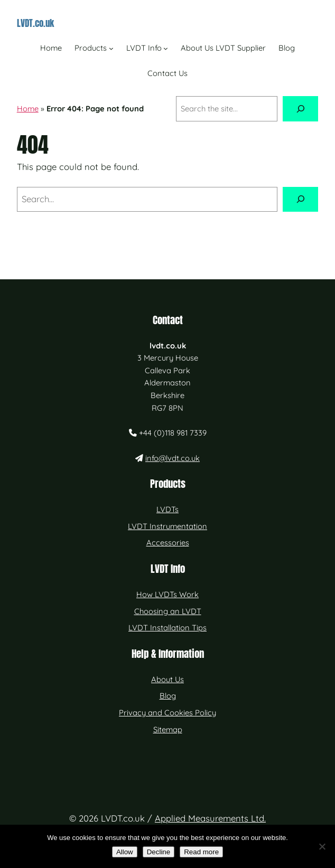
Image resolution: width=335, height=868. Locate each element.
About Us (168, 679)
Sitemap (168, 729)
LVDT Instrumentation (168, 526)
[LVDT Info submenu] (166, 48)
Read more (201, 852)
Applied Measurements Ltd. (210, 818)
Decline (159, 852)
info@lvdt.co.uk (173, 458)
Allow (125, 852)
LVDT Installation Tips (168, 628)
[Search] (300, 109)
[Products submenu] (111, 48)
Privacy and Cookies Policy (168, 713)
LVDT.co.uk (35, 23)
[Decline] (322, 846)
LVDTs (168, 509)
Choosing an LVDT (168, 611)
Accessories (168, 542)
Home (28, 108)
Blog (168, 696)
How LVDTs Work (168, 594)
